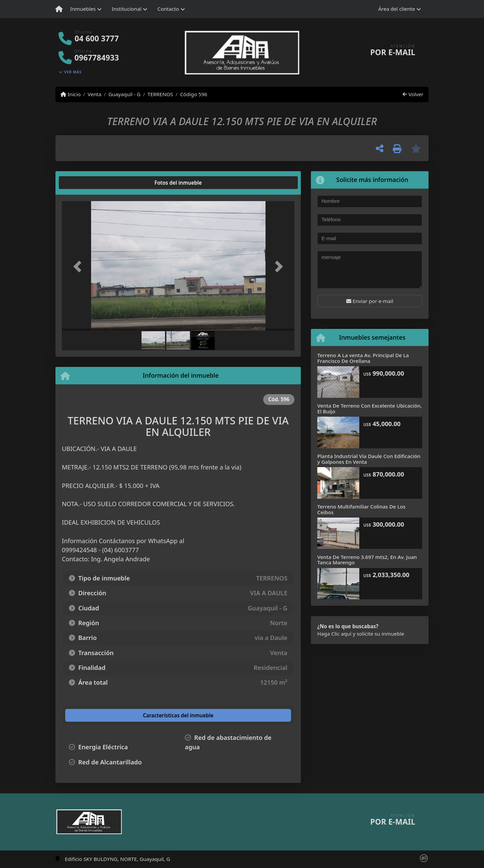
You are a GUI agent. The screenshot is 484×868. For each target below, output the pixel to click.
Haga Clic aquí (334, 634)
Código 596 (194, 94)
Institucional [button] (126, 9)
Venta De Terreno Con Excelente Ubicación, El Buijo (370, 408)
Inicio (71, 94)
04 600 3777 (97, 39)
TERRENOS (160, 94)
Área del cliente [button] (397, 9)
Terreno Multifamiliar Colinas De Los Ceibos (361, 509)
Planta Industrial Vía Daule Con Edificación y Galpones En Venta (369, 459)
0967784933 (97, 58)
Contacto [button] (168, 9)
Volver (413, 94)
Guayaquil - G (124, 94)
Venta (95, 94)
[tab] (88, 183)
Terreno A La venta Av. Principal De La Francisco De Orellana (363, 358)
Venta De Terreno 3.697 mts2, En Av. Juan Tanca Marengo (367, 560)
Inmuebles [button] (83, 9)
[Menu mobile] (59, 9)
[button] (79, 267)
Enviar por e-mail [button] (370, 301)
